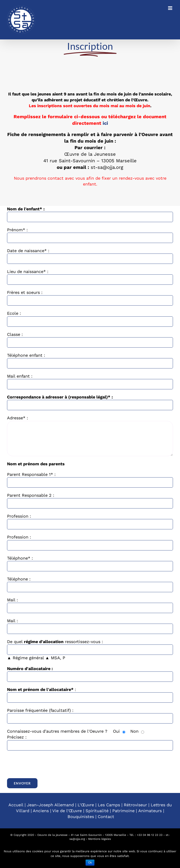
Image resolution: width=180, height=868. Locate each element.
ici (105, 123)
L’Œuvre (86, 805)
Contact (106, 817)
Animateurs (150, 811)
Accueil (16, 805)
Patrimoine (123, 811)
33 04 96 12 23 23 (150, 835)
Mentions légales (99, 839)
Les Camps (109, 805)
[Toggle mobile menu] (171, 8)
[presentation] (43, 764)
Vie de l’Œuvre (67, 811)
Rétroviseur (135, 805)
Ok (90, 863)
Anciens (41, 811)
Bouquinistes (81, 817)
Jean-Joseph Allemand (50, 805)
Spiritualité (97, 811)
